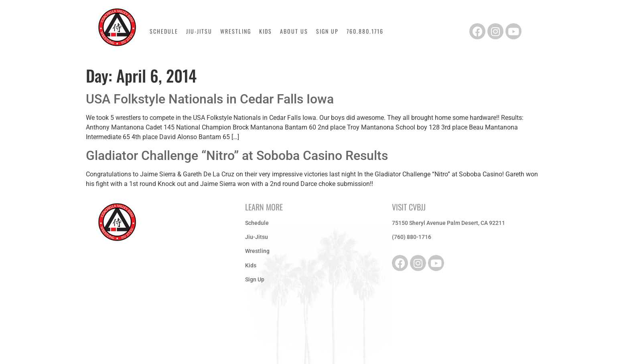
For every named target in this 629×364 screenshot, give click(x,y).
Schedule (164, 31)
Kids (266, 31)
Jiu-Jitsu (199, 31)
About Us (294, 31)
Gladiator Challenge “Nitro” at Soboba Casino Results (237, 156)
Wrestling (236, 31)
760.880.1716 (365, 31)
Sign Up (327, 31)
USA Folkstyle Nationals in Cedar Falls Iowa (210, 99)
